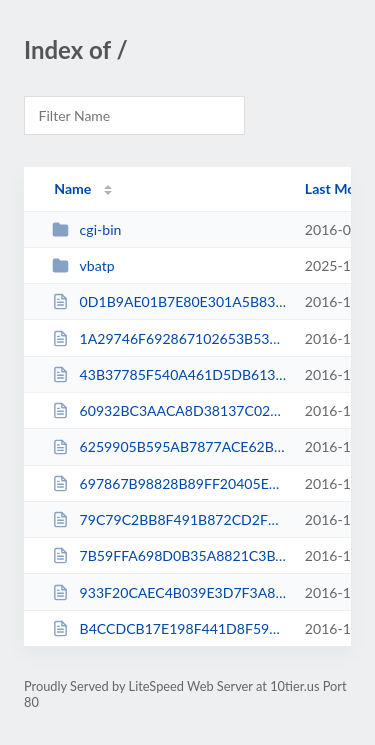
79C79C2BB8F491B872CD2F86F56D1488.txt (169, 519)
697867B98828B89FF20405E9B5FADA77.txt (169, 483)
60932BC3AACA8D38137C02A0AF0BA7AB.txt (169, 410)
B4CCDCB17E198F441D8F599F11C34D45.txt (169, 628)
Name (72, 188)
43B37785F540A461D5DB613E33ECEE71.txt (169, 374)
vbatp (83, 265)
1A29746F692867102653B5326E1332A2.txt (169, 338)
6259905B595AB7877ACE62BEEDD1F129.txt (169, 446)
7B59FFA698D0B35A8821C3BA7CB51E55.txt (169, 555)
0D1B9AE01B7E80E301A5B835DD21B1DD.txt (169, 301)
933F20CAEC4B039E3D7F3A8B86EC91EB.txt (169, 592)
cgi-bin (86, 229)
